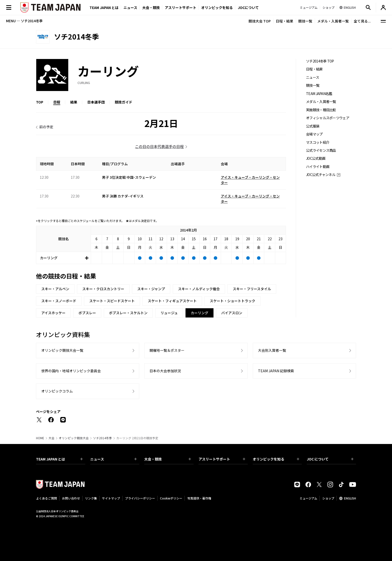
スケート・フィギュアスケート (172, 301)
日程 (57, 102)
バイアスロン (232, 313)
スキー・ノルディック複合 (199, 289)
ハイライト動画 (318, 167)
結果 (74, 102)
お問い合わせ (71, 498)
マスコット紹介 (318, 142)
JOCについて (248, 7)
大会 (51, 438)
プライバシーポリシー (140, 498)
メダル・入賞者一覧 (333, 21)
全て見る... (362, 21)
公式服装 (313, 126)
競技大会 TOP (260, 21)
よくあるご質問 (46, 498)
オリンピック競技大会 (74, 438)
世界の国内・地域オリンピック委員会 (71, 371)
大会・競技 (168, 459)
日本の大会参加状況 (165, 371)
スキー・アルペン (55, 289)
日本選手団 (96, 102)
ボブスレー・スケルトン (128, 313)
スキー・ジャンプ (151, 289)
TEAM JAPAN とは (59, 459)
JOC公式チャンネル (321, 175)
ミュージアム (308, 498)
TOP (40, 102)
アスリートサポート (180, 7)
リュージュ (169, 313)
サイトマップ (111, 498)
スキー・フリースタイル (252, 289)
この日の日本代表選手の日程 (159, 146)
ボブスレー (87, 313)
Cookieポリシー (171, 498)
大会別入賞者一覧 (272, 350)
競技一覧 (305, 21)
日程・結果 (284, 21)
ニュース (130, 7)
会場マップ (314, 134)
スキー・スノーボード (59, 301)
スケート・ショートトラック (232, 301)
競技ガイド (123, 102)
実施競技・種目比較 (321, 110)
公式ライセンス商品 (321, 150)
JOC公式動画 (316, 158)
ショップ (328, 498)
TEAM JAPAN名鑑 (319, 94)
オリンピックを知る (217, 7)
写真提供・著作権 (199, 498)
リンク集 (91, 498)
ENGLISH (350, 498)
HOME (40, 438)
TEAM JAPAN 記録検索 (276, 371)
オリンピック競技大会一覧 (62, 350)
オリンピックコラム (57, 391)
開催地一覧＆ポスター (167, 350)
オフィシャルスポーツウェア (328, 118)
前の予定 (46, 127)
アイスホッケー (53, 313)
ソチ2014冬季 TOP (320, 61)
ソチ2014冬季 (102, 438)
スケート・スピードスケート (112, 301)
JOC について (330, 459)
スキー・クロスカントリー (103, 289)
